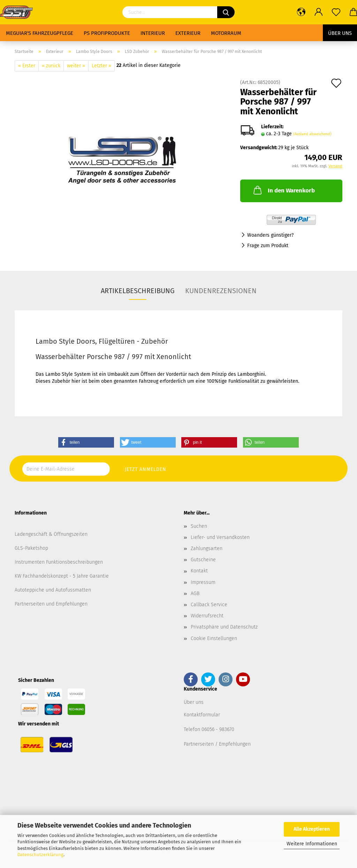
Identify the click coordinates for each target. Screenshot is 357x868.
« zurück (51, 66)
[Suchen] (226, 12)
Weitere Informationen (312, 844)
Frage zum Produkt (268, 246)
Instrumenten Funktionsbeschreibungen (59, 562)
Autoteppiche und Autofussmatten (53, 590)
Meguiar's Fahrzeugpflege (40, 33)
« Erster (27, 66)
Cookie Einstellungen (214, 638)
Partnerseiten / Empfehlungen (217, 744)
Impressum (203, 582)
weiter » (76, 66)
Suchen (199, 526)
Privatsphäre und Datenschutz (224, 627)
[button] (86, 442)
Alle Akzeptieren (312, 829)
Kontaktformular (202, 715)
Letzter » (101, 66)
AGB (195, 593)
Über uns (340, 33)
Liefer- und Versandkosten (220, 537)
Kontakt (199, 571)
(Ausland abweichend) (312, 134)
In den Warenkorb (283, 190)
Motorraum (226, 33)
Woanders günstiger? (270, 235)
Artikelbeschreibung (138, 291)
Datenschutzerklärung (40, 855)
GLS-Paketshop (31, 548)
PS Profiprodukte (107, 33)
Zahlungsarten (207, 549)
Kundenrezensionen (221, 291)
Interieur (153, 33)
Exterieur (188, 33)
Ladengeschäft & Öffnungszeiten (51, 534)
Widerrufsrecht (207, 616)
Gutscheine (203, 560)
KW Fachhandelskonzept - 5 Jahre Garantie (62, 576)
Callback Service (209, 605)
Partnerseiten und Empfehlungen (51, 604)
